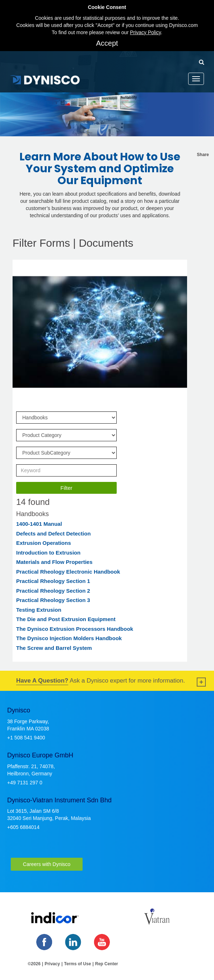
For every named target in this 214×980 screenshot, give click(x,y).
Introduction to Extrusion (48, 553)
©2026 (34, 964)
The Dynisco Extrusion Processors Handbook (75, 629)
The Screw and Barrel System (54, 648)
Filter (66, 488)
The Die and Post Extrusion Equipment (66, 619)
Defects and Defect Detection (53, 534)
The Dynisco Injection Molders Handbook (69, 638)
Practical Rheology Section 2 (53, 591)
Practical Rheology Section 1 (53, 581)
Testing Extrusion (39, 610)
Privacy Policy (145, 32)
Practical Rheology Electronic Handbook (68, 572)
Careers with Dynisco (47, 864)
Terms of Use (77, 964)
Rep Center (107, 964)
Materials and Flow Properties (54, 562)
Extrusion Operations (44, 543)
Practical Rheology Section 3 (53, 600)
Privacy (52, 964)
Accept (107, 43)
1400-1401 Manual (39, 524)
